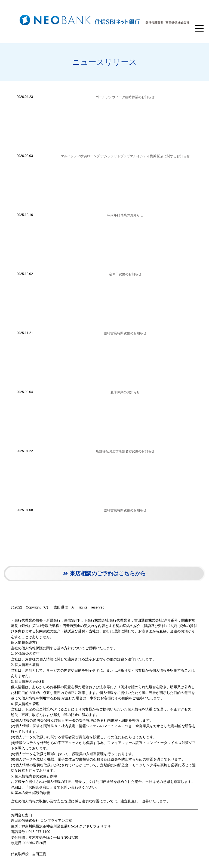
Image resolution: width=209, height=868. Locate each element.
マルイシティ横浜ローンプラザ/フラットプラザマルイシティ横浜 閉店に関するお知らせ (125, 156)
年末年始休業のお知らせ (125, 215)
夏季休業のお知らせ (125, 392)
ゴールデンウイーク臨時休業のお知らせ (125, 97)
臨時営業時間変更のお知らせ (125, 333)
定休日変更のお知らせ (125, 274)
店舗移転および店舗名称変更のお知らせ (125, 451)
